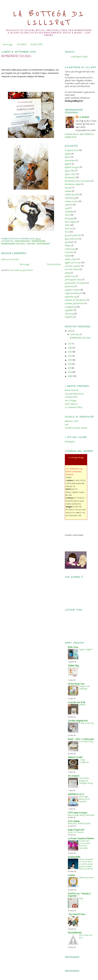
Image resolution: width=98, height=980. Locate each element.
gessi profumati (72, 239)
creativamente (71, 397)
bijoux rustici (70, 174)
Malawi (31, 244)
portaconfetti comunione (75, 283)
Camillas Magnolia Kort (78, 721)
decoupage (69, 219)
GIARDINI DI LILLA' (76, 794)
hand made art (71, 404)
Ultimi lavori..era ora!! (86, 937)
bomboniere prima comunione (78, 181)
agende (68, 154)
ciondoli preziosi (71, 202)
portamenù (70, 287)
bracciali (68, 188)
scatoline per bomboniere (76, 300)
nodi (67, 425)
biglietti (68, 164)
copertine (69, 205)
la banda (84, 117)
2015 (70, 352)
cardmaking (70, 198)
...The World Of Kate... (77, 915)
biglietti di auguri (72, 168)
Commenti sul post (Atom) (21, 270)
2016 (70, 348)
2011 (70, 368)
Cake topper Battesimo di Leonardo (84, 799)
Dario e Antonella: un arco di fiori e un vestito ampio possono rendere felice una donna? (86, 864)
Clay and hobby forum (74, 394)
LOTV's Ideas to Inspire (77, 813)
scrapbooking (70, 307)
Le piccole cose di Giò (77, 702)
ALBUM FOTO (37, 45)
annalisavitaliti (74, 857)
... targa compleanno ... (85, 761)
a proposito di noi (72, 151)
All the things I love (76, 684)
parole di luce (70, 276)
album (68, 157)
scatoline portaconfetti (74, 304)
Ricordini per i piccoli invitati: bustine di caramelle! (85, 845)
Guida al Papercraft (76, 830)
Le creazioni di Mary (74, 408)
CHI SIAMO (22, 45)
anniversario (22, 241)
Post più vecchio (54, 265)
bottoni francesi (72, 391)
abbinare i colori (72, 421)
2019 (70, 331)
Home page (8, 45)
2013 (70, 360)
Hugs (81, 898)
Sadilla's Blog (73, 666)
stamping (69, 314)
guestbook (69, 242)
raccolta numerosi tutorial (76, 428)
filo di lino (69, 229)
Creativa (71, 875)
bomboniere (39, 241)
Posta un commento (10, 260)
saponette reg (71, 297)
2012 (70, 364)
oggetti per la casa (73, 263)
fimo (67, 232)
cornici (68, 215)
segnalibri (69, 310)
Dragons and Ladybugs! (84, 688)
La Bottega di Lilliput (49, 18)
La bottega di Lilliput (79, 57)
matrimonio (43, 244)
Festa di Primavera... (76, 832)
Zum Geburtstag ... (87, 742)
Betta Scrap (73, 647)
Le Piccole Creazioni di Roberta (81, 839)
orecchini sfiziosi (72, 270)
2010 (70, 372)
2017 (70, 344)
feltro (67, 225)
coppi (67, 208)
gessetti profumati (73, 236)
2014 (70, 356)
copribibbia (69, 212)
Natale (68, 256)
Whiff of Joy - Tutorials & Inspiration (79, 895)
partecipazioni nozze (73, 280)
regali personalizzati (73, 293)
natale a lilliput (71, 260)
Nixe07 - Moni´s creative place (81, 739)
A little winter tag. (86, 723)
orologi (67, 273)
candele (68, 191)
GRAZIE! (82, 705)
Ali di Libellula (74, 821)
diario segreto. (71, 222)
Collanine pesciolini (86, 878)
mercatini (69, 253)
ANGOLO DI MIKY (75, 758)
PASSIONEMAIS (75, 933)
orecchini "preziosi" (73, 266)
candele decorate (72, 195)
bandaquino (70, 442)
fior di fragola (71, 401)
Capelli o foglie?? (86, 650)
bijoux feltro (70, 171)
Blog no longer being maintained (81, 815)
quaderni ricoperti (72, 290)
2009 (70, 376)
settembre (75, 335)
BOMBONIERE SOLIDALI (16, 56)
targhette (69, 317)
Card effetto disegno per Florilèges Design (86, 781)
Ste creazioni (73, 776)
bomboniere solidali (14, 244)
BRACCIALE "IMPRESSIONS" (79, 824)
